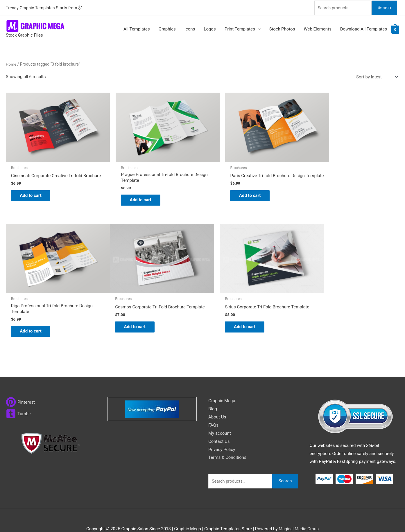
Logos (210, 28)
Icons (190, 28)
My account (220, 420)
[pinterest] (20, 390)
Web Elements (317, 28)
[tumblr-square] (18, 401)
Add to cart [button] (34, 193)
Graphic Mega (222, 388)
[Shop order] (376, 76)
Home (11, 63)
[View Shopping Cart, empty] (395, 29)
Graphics (167, 28)
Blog (213, 396)
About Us (217, 405)
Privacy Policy (222, 437)
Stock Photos (282, 28)
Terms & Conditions (227, 445)
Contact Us (219, 429)
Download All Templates (364, 28)
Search (384, 7)
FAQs (213, 413)
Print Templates (240, 28)
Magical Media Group (299, 516)
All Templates (137, 28)
